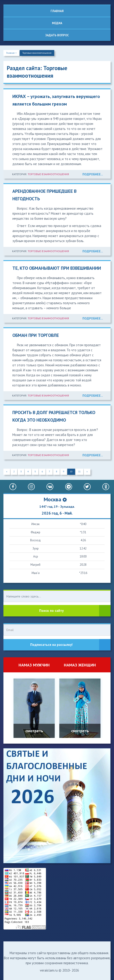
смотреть (34, 731)
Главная (57, 11)
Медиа (57, 23)
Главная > (11, 53)
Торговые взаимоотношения (37, 53)
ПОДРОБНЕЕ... (93, 174)
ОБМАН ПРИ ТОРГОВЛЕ (36, 335)
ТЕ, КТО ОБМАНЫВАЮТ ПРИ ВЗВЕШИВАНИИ (57, 268)
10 (71, 472)
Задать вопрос (57, 35)
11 (79, 472)
